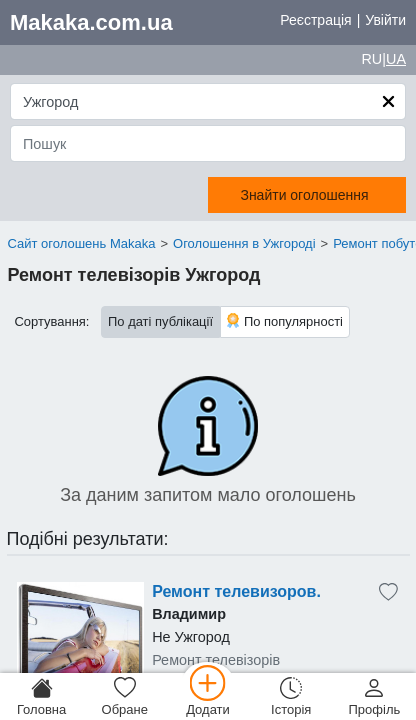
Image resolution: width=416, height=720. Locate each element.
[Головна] (41, 696)
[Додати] (207, 696)
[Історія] (291, 696)
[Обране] (124, 696)
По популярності (285, 320)
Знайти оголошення (304, 195)
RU (371, 59)
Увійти (385, 20)
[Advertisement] (81, 646)
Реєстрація (315, 20)
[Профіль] (374, 696)
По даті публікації (160, 321)
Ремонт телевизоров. (236, 591)
